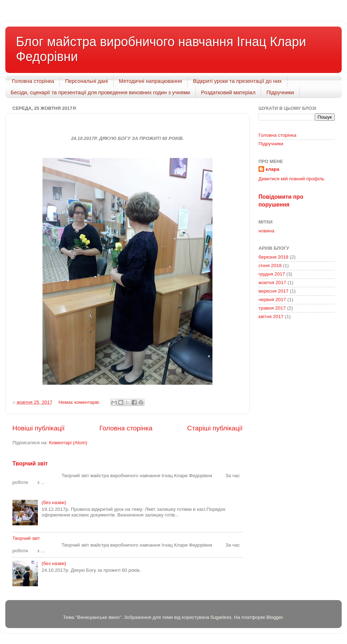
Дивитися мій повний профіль (291, 179)
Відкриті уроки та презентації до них (237, 81)
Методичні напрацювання (150, 81)
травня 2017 (272, 308)
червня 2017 (272, 300)
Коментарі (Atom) (68, 443)
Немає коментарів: (80, 402)
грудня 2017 (272, 274)
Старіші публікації (215, 428)
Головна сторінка (33, 81)
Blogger (274, 617)
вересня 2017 (274, 291)
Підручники (280, 92)
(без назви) (54, 502)
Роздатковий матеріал (228, 92)
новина (266, 231)
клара (272, 169)
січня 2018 (270, 265)
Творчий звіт (30, 464)
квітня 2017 (271, 317)
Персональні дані (87, 81)
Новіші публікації (39, 428)
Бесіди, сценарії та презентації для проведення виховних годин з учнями (100, 92)
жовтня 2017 (272, 283)
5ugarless (221, 617)
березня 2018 (274, 257)
